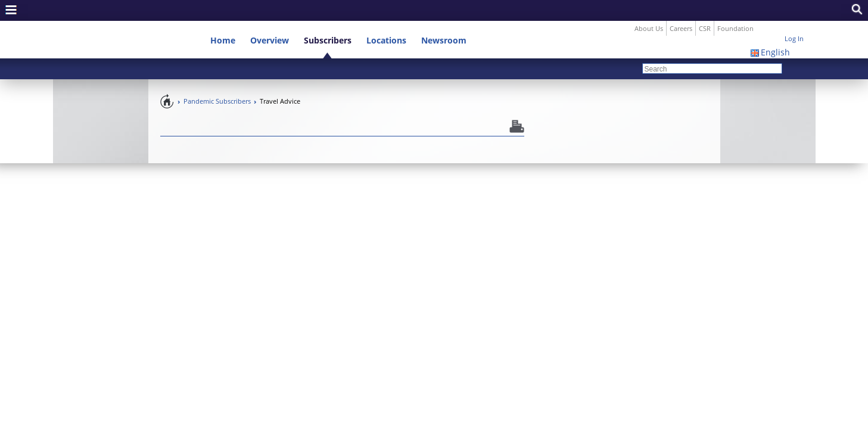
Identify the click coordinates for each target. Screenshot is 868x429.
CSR (705, 7)
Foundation (735, 7)
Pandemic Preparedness (167, 80)
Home (223, 19)
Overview (270, 19)
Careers (681, 7)
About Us (649, 7)
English (775, 31)
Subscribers (328, 19)
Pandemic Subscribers (217, 80)
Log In (794, 18)
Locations (386, 19)
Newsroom (444, 19)
